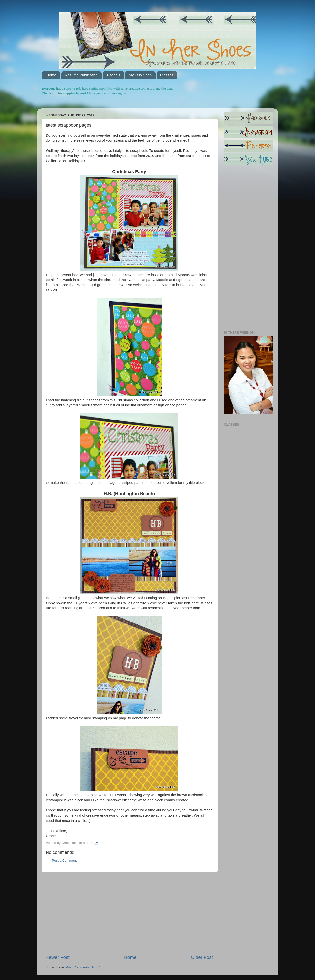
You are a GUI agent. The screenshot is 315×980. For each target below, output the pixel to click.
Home (51, 75)
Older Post (202, 957)
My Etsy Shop (140, 75)
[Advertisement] (129, 913)
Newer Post (58, 957)
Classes (167, 75)
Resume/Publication (81, 75)
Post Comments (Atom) (83, 967)
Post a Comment (64, 861)
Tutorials (113, 75)
